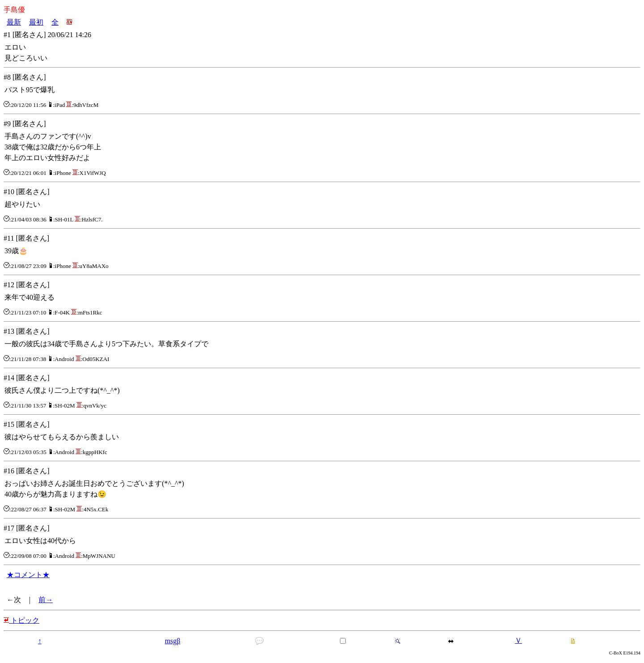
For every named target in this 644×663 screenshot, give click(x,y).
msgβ (172, 641)
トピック (21, 620)
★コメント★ (28, 575)
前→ (46, 600)
